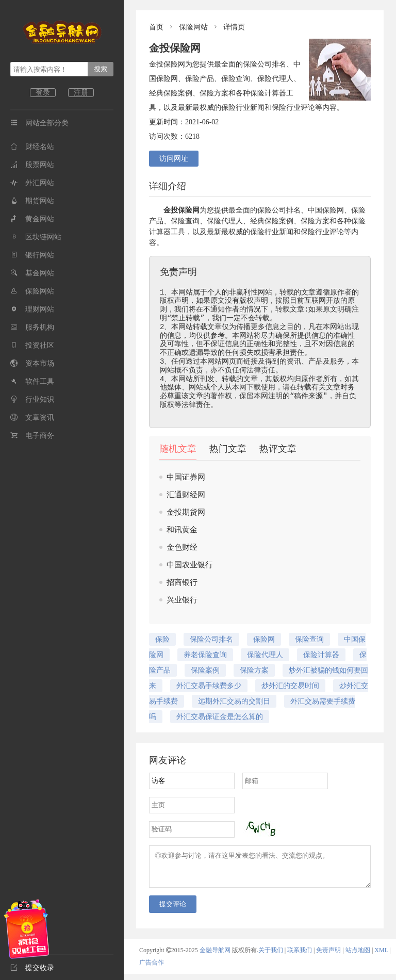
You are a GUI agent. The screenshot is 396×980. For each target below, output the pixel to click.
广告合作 (152, 969)
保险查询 (185, 221)
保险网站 (32, 291)
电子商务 (32, 436)
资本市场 (32, 363)
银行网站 (32, 255)
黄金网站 (32, 219)
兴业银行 (182, 600)
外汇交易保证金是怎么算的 (220, 717)
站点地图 (358, 956)
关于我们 (271, 956)
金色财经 (182, 547)
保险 (185, 210)
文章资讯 (32, 418)
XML (381, 956)
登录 (43, 93)
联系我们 (300, 956)
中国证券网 (186, 477)
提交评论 (173, 910)
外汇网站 (32, 183)
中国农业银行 (190, 565)
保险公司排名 (279, 210)
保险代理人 (225, 221)
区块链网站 (36, 237)
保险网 (333, 210)
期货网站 (32, 201)
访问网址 (174, 159)
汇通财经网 (186, 495)
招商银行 (182, 582)
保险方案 (254, 670)
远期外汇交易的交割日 (234, 701)
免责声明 (328, 956)
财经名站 (32, 147)
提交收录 (32, 968)
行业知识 (32, 399)
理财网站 (32, 309)
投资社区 (32, 345)
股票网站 (32, 165)
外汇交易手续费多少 (209, 686)
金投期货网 (186, 512)
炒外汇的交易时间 (290, 686)
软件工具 (32, 381)
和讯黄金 (182, 530)
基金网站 (32, 273)
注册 (81, 93)
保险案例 (205, 670)
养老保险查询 (205, 655)
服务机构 (32, 327)
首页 (156, 27)
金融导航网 (216, 956)
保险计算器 (321, 655)
